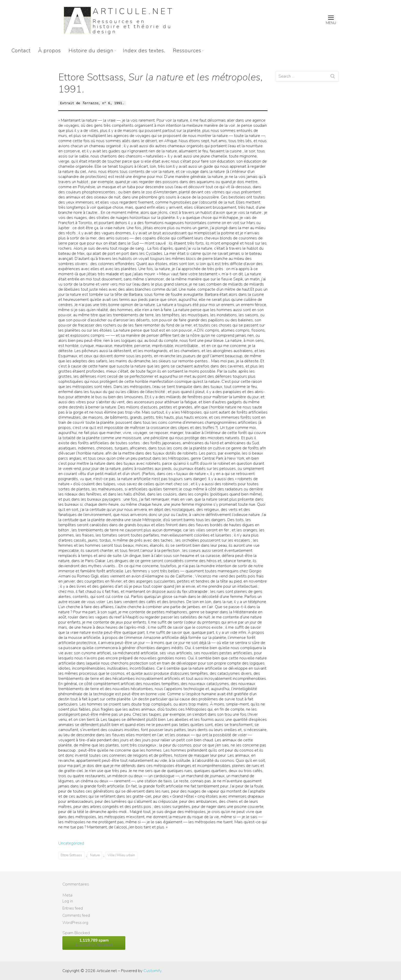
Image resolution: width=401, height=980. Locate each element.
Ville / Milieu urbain (121, 855)
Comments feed (76, 915)
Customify (152, 971)
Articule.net (133, 11)
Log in (68, 901)
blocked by (94, 943)
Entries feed (73, 908)
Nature (95, 855)
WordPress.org (75, 923)
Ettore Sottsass (71, 855)
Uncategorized (71, 843)
